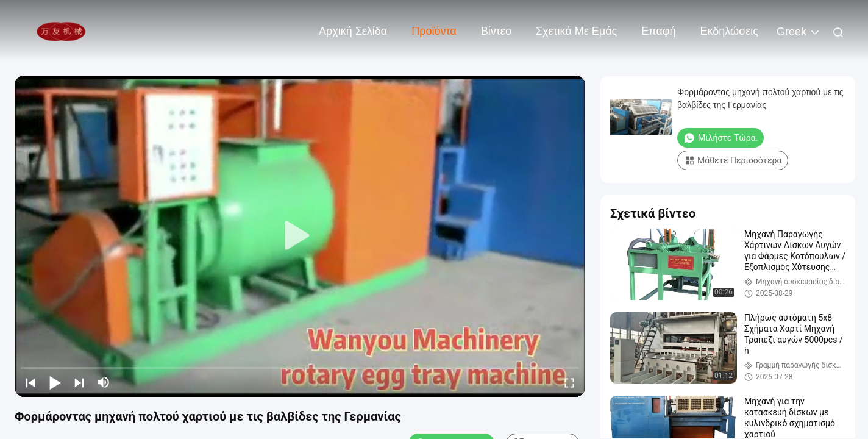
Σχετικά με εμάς (576, 31)
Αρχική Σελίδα (353, 31)
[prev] (30, 382)
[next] (79, 382)
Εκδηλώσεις (729, 31)
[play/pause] (55, 382)
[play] (300, 236)
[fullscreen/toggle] (569, 382)
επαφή (658, 31)
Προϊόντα (434, 31)
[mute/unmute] (104, 382)
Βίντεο (496, 31)
